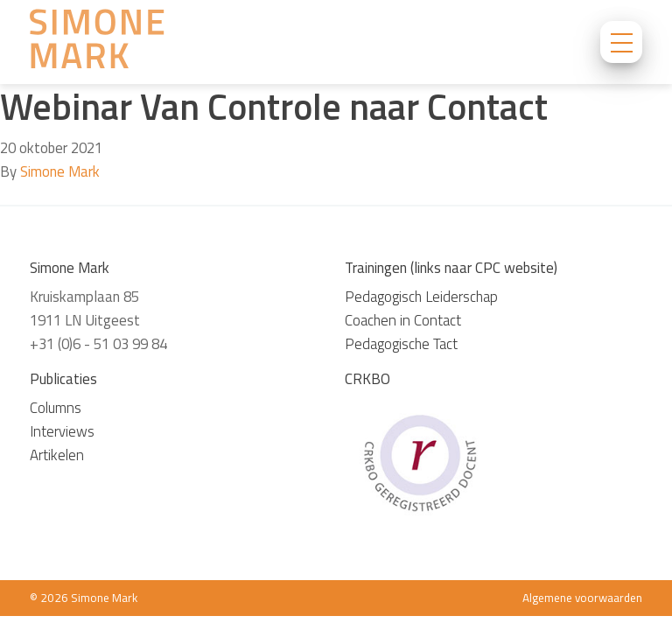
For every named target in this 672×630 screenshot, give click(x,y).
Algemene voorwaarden (582, 598)
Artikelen (57, 455)
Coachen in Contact (403, 320)
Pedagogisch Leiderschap (421, 297)
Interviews (62, 431)
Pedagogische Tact (401, 344)
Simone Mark (60, 171)
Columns (56, 408)
